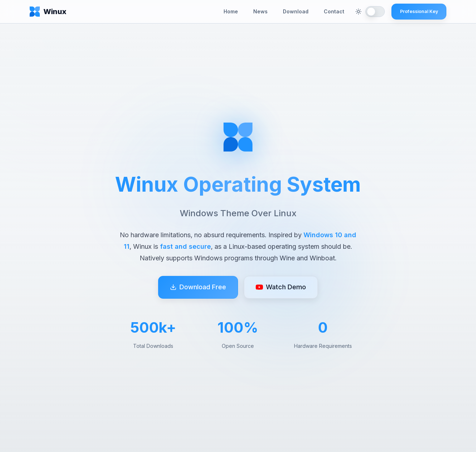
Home (231, 11)
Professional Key (419, 11)
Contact (334, 11)
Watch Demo (281, 288)
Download (296, 11)
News (260, 11)
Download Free (198, 288)
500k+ (153, 328)
